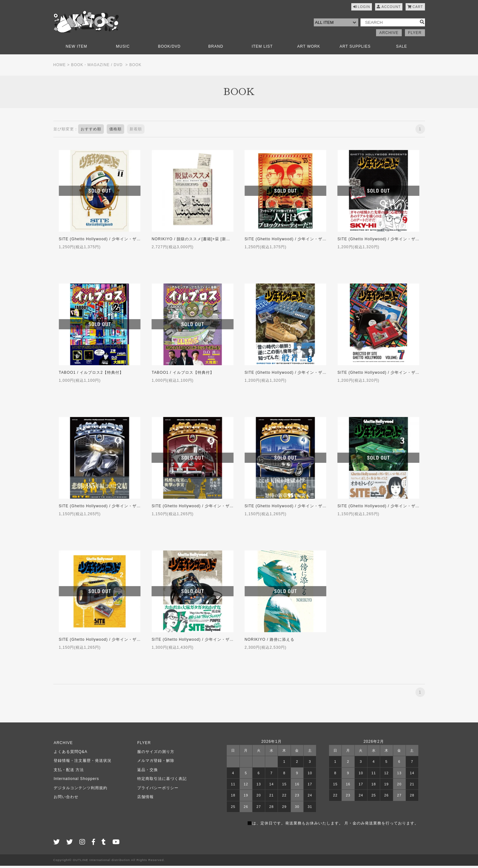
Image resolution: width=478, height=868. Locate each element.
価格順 (115, 131)
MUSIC (123, 49)
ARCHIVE (389, 35)
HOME (60, 67)
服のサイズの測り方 (155, 754)
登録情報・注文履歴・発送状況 (82, 763)
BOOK (136, 67)
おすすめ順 (91, 131)
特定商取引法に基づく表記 (162, 781)
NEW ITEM (77, 49)
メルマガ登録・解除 (155, 763)
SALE (402, 49)
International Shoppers (76, 781)
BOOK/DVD (169, 49)
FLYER (415, 35)
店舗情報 (145, 799)
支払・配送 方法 (68, 772)
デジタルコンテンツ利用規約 (80, 790)
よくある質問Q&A (70, 754)
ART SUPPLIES (355, 49)
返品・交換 (147, 772)
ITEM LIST (262, 49)
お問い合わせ (66, 799)
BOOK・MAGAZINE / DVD (97, 67)
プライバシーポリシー (158, 790)
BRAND (216, 49)
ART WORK (309, 49)
